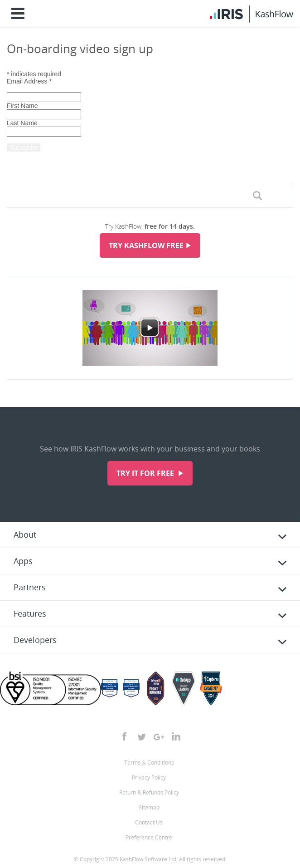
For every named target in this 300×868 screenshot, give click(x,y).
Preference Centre (149, 837)
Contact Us (149, 822)
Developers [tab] (35, 640)
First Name (22, 106)
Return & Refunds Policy (149, 792)
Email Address (29, 81)
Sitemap (149, 807)
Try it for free (146, 473)
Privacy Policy (149, 777)
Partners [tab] (30, 587)
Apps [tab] (23, 561)
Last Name (22, 123)
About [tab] (25, 535)
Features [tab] (30, 613)
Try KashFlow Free (146, 245)
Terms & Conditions (149, 763)
